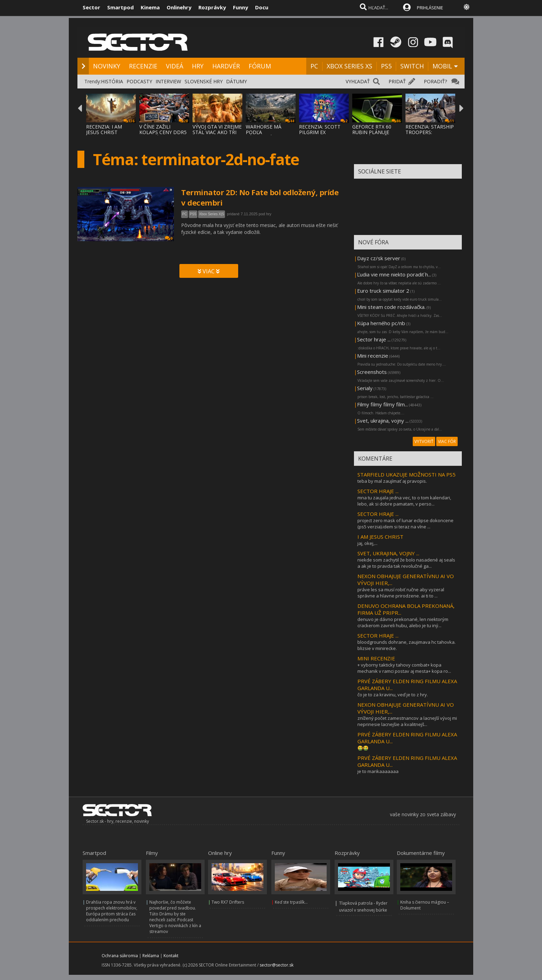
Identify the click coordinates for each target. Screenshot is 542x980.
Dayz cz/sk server (379, 258)
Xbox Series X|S (212, 214)
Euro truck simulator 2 (383, 291)
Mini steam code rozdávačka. (391, 307)
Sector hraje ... (374, 339)
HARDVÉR (226, 66)
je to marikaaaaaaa (378, 771)
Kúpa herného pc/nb (381, 323)
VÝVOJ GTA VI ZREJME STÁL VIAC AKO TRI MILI (217, 132)
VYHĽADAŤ (358, 81)
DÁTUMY (236, 81)
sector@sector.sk (277, 965)
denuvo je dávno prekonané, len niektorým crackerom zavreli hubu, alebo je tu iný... (403, 622)
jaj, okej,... (367, 543)
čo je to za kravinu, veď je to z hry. (393, 695)
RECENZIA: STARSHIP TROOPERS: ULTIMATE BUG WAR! (430, 132)
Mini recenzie (373, 356)
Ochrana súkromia (120, 956)
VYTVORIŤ (424, 441)
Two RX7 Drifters (228, 902)
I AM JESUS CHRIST (380, 537)
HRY (198, 66)
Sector (91, 7)
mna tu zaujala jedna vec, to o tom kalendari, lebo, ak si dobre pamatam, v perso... (404, 501)
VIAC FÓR (447, 441)
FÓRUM (260, 66)
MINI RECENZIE (376, 658)
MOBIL (442, 66)
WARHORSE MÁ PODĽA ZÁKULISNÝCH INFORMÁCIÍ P (264, 135)
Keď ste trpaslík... (291, 902)
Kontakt (171, 956)
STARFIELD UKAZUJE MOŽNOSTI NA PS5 (406, 474)
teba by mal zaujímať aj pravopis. (392, 481)
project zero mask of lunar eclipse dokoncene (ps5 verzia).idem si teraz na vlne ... (405, 524)
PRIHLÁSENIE (430, 8)
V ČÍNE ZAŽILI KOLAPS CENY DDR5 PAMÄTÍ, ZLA (163, 132)
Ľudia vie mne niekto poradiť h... (394, 274)
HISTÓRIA (112, 81)
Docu (262, 7)
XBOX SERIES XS (349, 66)
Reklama (151, 956)
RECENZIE (143, 66)
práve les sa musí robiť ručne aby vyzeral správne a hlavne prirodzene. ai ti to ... (401, 593)
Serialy (365, 388)
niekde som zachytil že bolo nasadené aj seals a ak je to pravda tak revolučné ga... (406, 563)
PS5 (386, 66)
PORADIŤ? (435, 81)
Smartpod (120, 7)
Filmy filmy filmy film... (382, 404)
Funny (241, 7)
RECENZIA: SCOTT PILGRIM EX (320, 129)
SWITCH (412, 66)
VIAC (209, 271)
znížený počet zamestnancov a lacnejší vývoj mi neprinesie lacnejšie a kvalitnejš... (407, 721)
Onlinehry (179, 7)
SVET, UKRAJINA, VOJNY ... (388, 553)
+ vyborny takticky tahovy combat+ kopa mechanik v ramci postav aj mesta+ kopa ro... (404, 668)
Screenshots (372, 372)
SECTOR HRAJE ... (378, 491)
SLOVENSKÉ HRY (204, 81)
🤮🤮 (363, 748)
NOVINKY (107, 66)
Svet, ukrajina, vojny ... (383, 421)
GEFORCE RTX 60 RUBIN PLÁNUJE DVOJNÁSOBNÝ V (372, 132)
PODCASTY (139, 81)
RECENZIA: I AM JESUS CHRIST (104, 129)
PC (314, 66)
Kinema (150, 7)
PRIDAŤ (397, 81)
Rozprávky (212, 7)
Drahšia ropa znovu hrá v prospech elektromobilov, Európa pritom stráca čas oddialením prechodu (112, 911)
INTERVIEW (168, 81)
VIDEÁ (175, 66)
